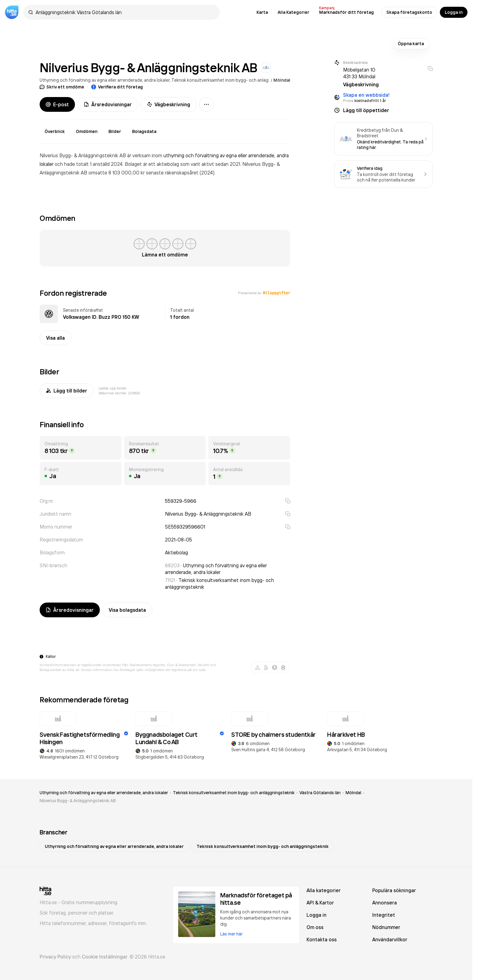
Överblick (55, 131)
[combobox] (125, 12)
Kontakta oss (322, 939)
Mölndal (282, 80)
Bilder (115, 131)
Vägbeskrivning (169, 104)
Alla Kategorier (293, 12)
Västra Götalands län (320, 793)
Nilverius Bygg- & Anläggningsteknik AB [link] (78, 801)
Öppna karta (411, 44)
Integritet (384, 915)
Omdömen (87, 131)
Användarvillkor (390, 939)
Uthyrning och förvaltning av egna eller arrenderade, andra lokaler (105, 80)
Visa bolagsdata (127, 610)
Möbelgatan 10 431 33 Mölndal (359, 73)
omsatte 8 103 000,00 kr (117, 173)
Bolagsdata (144, 131)
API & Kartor (320, 903)
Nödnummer (386, 927)
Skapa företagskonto (409, 12)
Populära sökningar (394, 890)
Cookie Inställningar (105, 957)
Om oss (315, 927)
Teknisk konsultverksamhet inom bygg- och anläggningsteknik (233, 80)
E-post (57, 104)
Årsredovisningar (108, 104)
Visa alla (55, 338)
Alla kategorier (324, 890)
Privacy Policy (55, 957)
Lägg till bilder (67, 391)
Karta (262, 12)
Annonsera (385, 903)
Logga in (454, 12)
